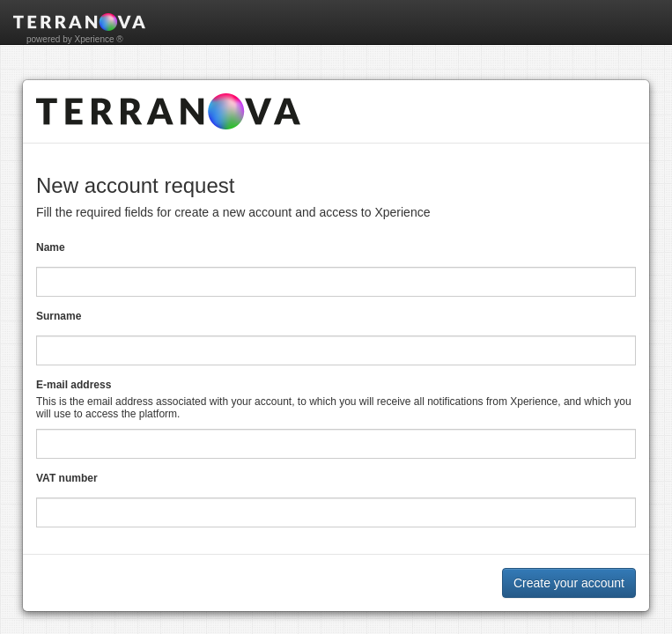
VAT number (67, 478)
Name (51, 247)
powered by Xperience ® (75, 39)
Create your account (569, 583)
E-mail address (74, 385)
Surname (59, 316)
